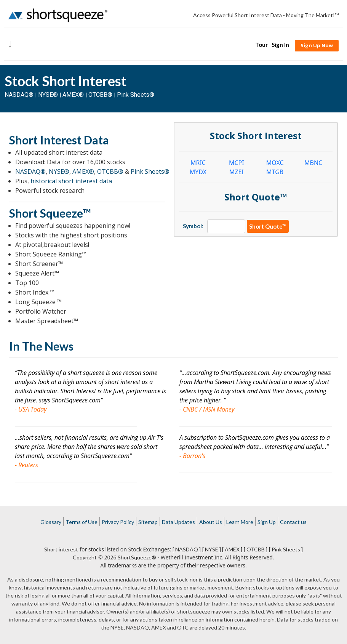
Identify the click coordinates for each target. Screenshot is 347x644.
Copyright (85, 557)
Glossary (51, 522)
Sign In (280, 45)
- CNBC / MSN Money (207, 409)
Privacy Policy (118, 522)
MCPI (237, 163)
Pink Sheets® (136, 95)
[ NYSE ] (212, 549)
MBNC (313, 163)
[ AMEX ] (232, 549)
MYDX (198, 172)
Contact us (293, 522)
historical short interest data (71, 181)
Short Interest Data (59, 140)
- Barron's (192, 456)
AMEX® (73, 95)
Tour (261, 45)
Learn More (240, 522)
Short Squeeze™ (50, 213)
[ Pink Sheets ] (286, 549)
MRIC (198, 163)
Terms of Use (82, 522)
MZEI (237, 172)
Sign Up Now (317, 45)
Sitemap (148, 522)
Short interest (61, 549)
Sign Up (267, 522)
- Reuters (26, 465)
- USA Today (31, 409)
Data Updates (178, 522)
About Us (211, 522)
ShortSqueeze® (137, 557)
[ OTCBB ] (256, 549)
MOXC (275, 163)
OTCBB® (100, 95)
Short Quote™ (268, 226)
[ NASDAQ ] (187, 549)
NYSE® (49, 95)
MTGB (275, 172)
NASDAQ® (19, 95)
